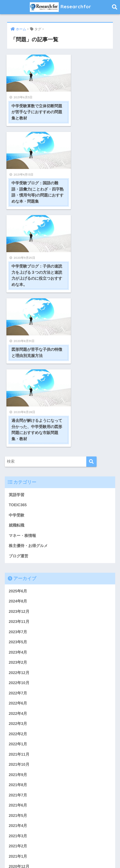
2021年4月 (18, 673)
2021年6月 (18, 652)
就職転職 (17, 371)
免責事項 (60, 856)
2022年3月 (18, 570)
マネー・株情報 (22, 381)
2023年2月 (18, 509)
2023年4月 (18, 498)
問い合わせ (36, 849)
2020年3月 (18, 755)
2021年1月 (18, 703)
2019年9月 (18, 806)
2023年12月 (19, 457)
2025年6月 (18, 437)
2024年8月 (18, 447)
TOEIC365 (18, 350)
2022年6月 (18, 550)
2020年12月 (19, 714)
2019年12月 (19, 775)
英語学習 (17, 340)
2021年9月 (18, 621)
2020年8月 (18, 744)
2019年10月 (19, 796)
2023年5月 (18, 488)
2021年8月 (18, 632)
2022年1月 (18, 591)
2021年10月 (19, 611)
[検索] (91, 307)
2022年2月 (18, 580)
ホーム (18, 849)
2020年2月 (18, 765)
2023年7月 (18, 478)
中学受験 (17, 361)
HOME (60, 839)
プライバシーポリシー (65, 849)
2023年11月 (19, 468)
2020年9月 (18, 734)
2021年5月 (18, 662)
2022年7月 (18, 539)
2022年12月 (19, 519)
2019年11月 (19, 785)
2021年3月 (18, 683)
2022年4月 (18, 560)
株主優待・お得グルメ (28, 391)
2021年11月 (19, 601)
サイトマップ (97, 849)
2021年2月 (18, 693)
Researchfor (61, 7)
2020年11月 (19, 724)
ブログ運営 (18, 402)
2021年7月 (18, 642)
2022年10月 (19, 529)
